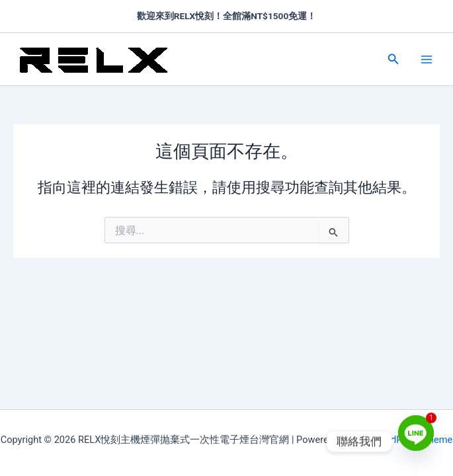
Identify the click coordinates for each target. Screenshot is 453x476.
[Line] (416, 442)
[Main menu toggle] (427, 59)
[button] (393, 59)
